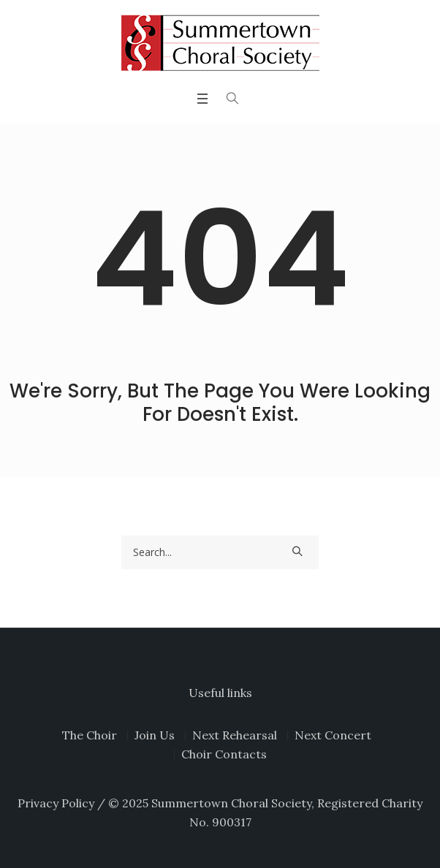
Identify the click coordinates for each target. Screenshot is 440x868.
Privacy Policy (56, 803)
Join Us (155, 735)
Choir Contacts (224, 754)
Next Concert (333, 735)
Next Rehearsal (235, 735)
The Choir (90, 735)
